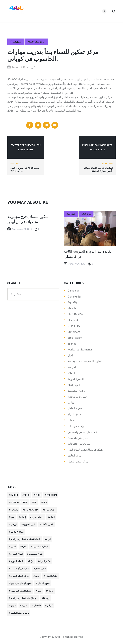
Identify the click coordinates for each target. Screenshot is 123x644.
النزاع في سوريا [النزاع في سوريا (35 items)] (36, 554)
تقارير (71, 402)
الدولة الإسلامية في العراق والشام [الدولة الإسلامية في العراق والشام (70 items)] (25, 539)
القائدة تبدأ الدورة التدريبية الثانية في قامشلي (88, 254)
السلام (71, 373)
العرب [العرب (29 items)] (13, 547)
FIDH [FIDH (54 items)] (38, 495)
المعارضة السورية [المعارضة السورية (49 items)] (40, 547)
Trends (72, 344)
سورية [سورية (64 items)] (24, 605)
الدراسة (72, 367)
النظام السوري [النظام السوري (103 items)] (17, 561)
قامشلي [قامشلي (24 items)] (37, 605)
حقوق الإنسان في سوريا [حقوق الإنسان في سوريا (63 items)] (21, 583)
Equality (73, 302)
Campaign (74, 290)
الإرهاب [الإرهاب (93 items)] (14, 524)
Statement (74, 332)
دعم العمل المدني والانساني (83, 432)
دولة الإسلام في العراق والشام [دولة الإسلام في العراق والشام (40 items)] (24, 598)
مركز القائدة (86, 214)
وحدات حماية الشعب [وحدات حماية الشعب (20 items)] (20, 613)
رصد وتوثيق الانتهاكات (80, 444)
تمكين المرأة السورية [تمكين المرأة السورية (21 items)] (20, 569)
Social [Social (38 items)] (14, 510)
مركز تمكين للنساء (36, 42)
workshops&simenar (80, 349)
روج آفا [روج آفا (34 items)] (46, 598)
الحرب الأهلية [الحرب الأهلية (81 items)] (47, 524)
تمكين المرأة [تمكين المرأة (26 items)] (45, 561)
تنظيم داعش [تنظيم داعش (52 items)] (40, 569)
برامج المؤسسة (76, 391)
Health (72, 308)
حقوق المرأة (16, 42)
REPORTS (74, 326)
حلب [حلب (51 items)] (40, 591)
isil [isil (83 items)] (35, 502)
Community (75, 296)
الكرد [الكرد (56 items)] (24, 547)
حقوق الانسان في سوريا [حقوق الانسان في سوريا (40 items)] (21, 591)
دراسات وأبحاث (76, 426)
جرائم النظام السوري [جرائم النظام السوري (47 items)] (20, 576)
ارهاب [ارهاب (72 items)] (52, 517)
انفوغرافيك (74, 385)
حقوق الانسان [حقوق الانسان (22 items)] (44, 583)
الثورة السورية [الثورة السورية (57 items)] (29, 524)
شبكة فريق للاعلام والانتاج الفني (85, 450)
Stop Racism (75, 338)
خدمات (72, 420)
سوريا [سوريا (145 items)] (13, 605)
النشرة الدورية (76, 379)
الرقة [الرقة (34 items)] (49, 539)
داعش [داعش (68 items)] (50, 591)
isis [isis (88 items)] (45, 502)
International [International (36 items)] (19, 502)
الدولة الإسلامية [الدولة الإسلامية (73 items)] (17, 532)
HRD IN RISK (75, 314)
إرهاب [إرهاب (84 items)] (23, 517)
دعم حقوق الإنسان (78, 438)
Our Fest (73, 320)
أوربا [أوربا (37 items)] (12, 517)
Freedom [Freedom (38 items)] (52, 495)
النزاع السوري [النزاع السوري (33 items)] (17, 554)
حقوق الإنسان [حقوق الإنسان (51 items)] (51, 576)
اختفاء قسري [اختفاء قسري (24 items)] (37, 517)
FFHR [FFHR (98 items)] (27, 495)
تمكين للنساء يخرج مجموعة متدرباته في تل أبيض (28, 219)
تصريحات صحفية (77, 396)
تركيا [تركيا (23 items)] (31, 561)
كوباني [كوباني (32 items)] (50, 605)
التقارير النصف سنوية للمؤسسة (85, 361)
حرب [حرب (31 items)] (37, 576)
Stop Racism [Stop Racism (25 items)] (31, 510)
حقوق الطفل (75, 408)
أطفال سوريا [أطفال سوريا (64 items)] (50, 510)
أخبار (70, 355)
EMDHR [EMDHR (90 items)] (14, 495)
